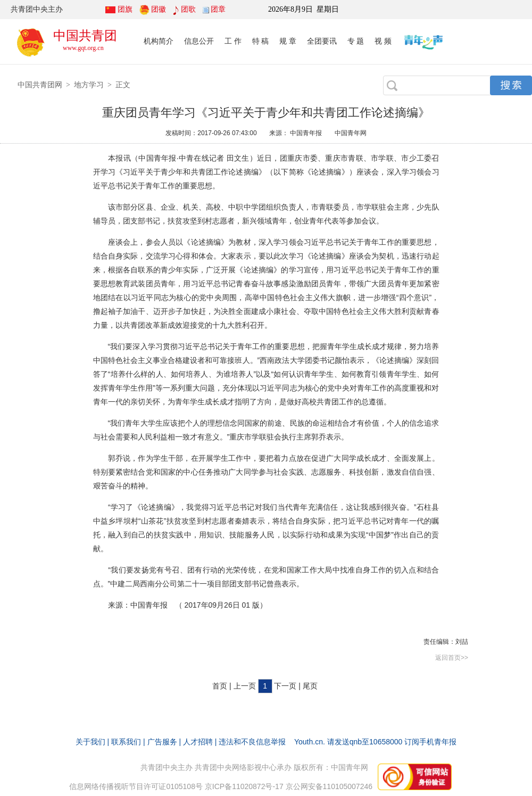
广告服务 (162, 742)
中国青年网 (351, 133)
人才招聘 (198, 742)
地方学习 (89, 85)
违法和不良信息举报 (252, 742)
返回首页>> (452, 658)
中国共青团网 (40, 85)
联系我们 (126, 742)
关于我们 (90, 742)
